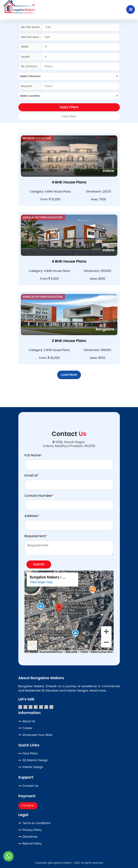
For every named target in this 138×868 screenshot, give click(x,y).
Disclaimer (30, 837)
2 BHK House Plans (69, 341)
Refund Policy (32, 843)
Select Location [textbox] (30, 96)
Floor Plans (30, 753)
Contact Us (30, 786)
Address (32, 516)
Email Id (32, 475)
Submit (39, 564)
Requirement (36, 536)
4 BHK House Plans (69, 182)
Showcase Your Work (37, 735)
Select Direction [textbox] (30, 76)
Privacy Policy (32, 830)
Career (27, 728)
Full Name (34, 455)
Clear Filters (69, 116)
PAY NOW (28, 806)
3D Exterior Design (35, 760)
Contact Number (39, 496)
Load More (69, 375)
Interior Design (33, 767)
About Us (29, 721)
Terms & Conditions (37, 823)
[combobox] (69, 76)
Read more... (99, 691)
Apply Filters (69, 107)
